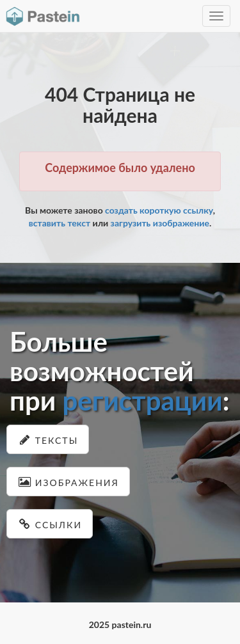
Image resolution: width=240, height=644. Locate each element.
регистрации (142, 400)
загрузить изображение (160, 223)
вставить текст (60, 223)
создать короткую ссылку (159, 210)
